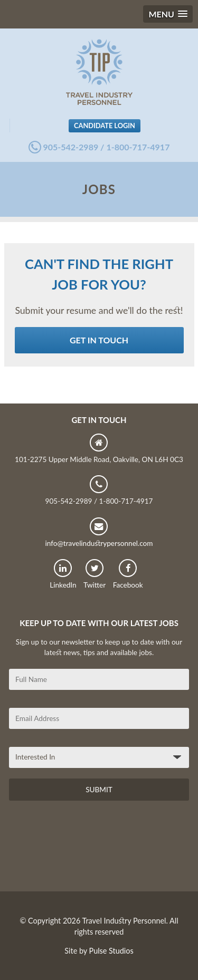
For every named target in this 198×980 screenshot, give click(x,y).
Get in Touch (99, 340)
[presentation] (89, 850)
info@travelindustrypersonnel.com (99, 532)
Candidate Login (105, 126)
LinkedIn (63, 574)
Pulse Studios (111, 951)
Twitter (95, 574)
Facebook (128, 574)
